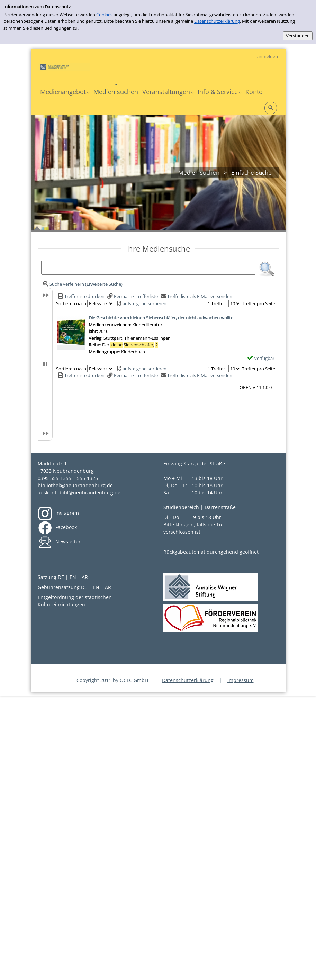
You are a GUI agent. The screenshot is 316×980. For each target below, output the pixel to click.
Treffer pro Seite (259, 303)
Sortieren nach (71, 303)
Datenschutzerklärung (217, 21)
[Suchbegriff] (148, 268)
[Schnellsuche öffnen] (271, 108)
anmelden (268, 56)
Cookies (104, 15)
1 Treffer (216, 303)
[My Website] (64, 66)
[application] (65, 92)
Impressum (241, 680)
